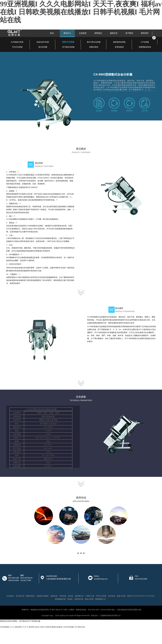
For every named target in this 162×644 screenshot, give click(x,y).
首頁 (52, 33)
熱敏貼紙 (54, 596)
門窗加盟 (63, 596)
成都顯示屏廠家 (43, 596)
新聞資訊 (98, 33)
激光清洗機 (43, 47)
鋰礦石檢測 (94, 47)
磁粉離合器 (79, 596)
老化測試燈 (20, 596)
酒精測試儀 (79, 599)
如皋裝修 (112, 596)
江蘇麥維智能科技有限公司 (110, 616)
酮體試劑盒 (31, 596)
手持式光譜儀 (17, 47)
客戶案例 (129, 33)
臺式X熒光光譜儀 (94, 42)
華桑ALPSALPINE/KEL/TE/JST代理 (141, 596)
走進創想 (83, 33)
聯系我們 (145, 33)
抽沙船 (71, 596)
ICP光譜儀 (145, 42)
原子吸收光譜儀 (68, 47)
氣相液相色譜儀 (119, 42)
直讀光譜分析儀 (43, 42)
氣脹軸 (70, 599)
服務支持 (114, 33)
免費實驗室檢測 (145, 47)
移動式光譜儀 (68, 42)
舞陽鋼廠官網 (60, 599)
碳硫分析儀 (121, 596)
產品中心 (67, 33)
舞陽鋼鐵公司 (100, 599)
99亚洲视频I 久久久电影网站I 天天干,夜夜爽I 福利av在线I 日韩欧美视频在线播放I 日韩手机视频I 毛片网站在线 (81, 12)
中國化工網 (90, 596)
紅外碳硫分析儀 (17, 42)
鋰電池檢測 (119, 47)
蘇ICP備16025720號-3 (60, 610)
